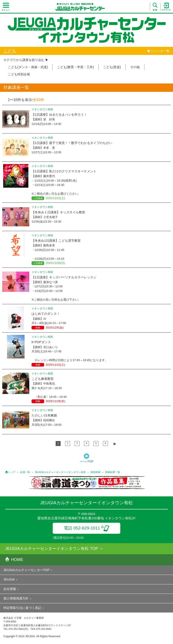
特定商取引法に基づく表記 (22, 608)
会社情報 (10, 589)
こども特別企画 (19, 74)
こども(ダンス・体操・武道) (28, 67)
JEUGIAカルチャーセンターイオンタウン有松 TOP (52, 549)
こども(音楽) (112, 67)
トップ (12, 472)
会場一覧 (25, 472)
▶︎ (115, 444)
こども (10, 51)
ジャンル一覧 (158, 51)
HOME (14, 560)
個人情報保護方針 (16, 598)
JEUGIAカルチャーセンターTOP (26, 570)
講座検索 (96, 472)
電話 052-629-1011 (87, 528)
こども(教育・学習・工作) (75, 67)
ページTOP (86, 462)
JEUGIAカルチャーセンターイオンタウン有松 (60, 472)
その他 (135, 67)
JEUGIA (9, 579)
